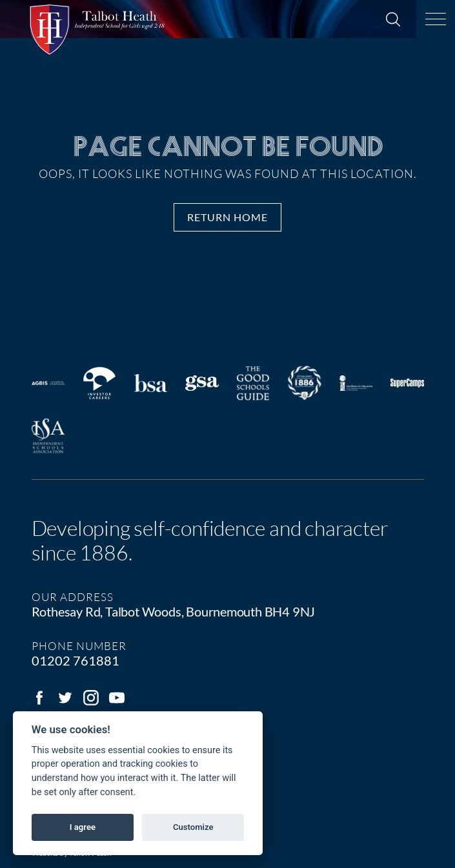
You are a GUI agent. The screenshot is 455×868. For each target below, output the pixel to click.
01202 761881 (76, 660)
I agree (83, 827)
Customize (193, 827)
